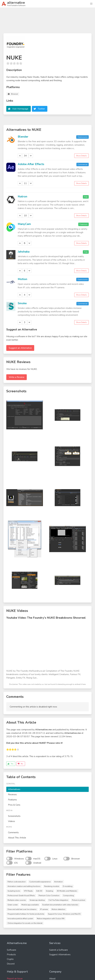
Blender (23, 137)
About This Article (17, 838)
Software (12, 950)
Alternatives (14, 789)
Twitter (41, 109)
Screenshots (14, 816)
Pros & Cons (14, 805)
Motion (22, 279)
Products (11, 955)
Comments (13, 832)
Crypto (10, 959)
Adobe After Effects (31, 164)
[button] (91, 4)
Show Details (81, 156)
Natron (22, 197)
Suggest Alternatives (60, 955)
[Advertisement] (47, 22)
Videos (12, 821)
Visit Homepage (20, 109)
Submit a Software (59, 950)
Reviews (12, 795)
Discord (11, 964)
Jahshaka (24, 252)
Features (12, 800)
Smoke (22, 303)
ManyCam (24, 224)
